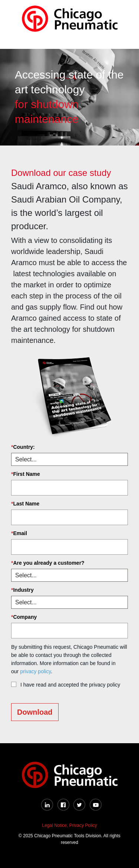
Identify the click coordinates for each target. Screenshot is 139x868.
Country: (23, 447)
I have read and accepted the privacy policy (70, 685)
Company (24, 617)
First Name (26, 474)
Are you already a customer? (48, 563)
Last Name (25, 504)
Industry (22, 590)
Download (35, 712)
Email (19, 533)
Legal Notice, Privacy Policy (69, 825)
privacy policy (35, 671)
